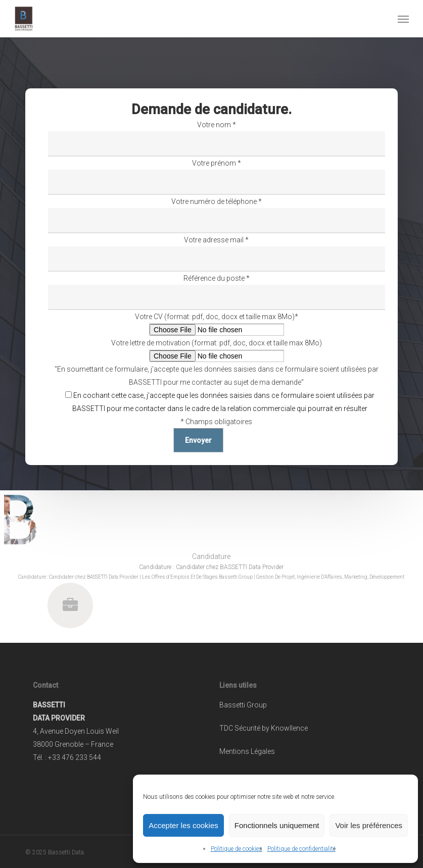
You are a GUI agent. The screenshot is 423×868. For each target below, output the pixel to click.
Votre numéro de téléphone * (216, 215)
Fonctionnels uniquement (277, 825)
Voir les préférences (369, 825)
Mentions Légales (247, 751)
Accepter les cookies (183, 825)
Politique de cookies (237, 849)
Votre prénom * (216, 177)
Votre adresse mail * (216, 254)
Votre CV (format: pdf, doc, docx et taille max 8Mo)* (216, 324)
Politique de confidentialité (301, 849)
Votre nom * (216, 139)
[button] (403, 19)
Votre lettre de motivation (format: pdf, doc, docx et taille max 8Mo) (216, 351)
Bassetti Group (243, 705)
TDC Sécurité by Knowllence (264, 728)
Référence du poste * (216, 292)
